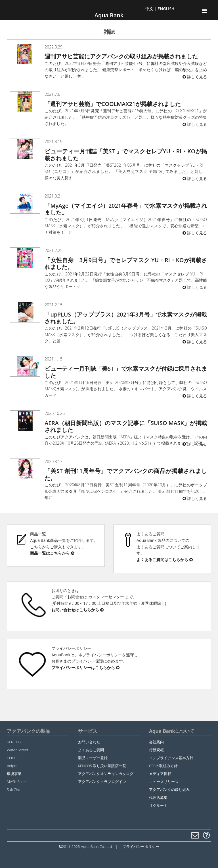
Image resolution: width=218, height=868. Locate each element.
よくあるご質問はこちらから (165, 560)
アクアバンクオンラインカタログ (106, 774)
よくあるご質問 (91, 750)
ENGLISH (166, 9)
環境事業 (14, 774)
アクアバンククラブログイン (102, 782)
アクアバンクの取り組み (169, 790)
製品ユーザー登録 (93, 758)
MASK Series (17, 782)
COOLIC (13, 758)
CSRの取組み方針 (163, 766)
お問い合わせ (89, 742)
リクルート (158, 805)
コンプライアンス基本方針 (171, 758)
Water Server (18, 750)
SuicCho (13, 790)
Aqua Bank (109, 15)
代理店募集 (158, 797)
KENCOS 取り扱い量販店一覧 (102, 766)
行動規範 (156, 750)
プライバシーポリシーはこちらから (85, 668)
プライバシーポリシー (141, 846)
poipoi (12, 766)
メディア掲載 (160, 774)
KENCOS (14, 742)
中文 (149, 9)
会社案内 (156, 742)
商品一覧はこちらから (52, 553)
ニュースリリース (164, 782)
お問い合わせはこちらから (77, 610)
